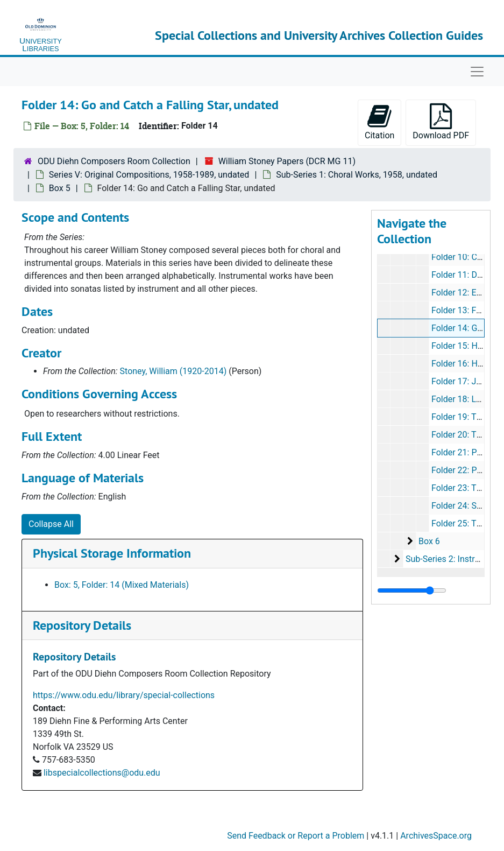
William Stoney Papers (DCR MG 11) (287, 161)
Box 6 (429, 541)
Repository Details (82, 625)
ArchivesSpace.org (436, 836)
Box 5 (60, 188)
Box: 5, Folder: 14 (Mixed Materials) (122, 585)
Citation (379, 122)
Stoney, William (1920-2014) (173, 371)
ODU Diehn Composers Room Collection (114, 161)
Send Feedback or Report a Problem (296, 836)
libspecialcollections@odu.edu (102, 773)
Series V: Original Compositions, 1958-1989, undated (149, 175)
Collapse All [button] (51, 524)
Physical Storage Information (112, 553)
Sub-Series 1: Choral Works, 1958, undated (357, 175)
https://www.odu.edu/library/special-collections (124, 695)
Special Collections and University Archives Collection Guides (319, 35)
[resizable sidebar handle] (412, 590)
